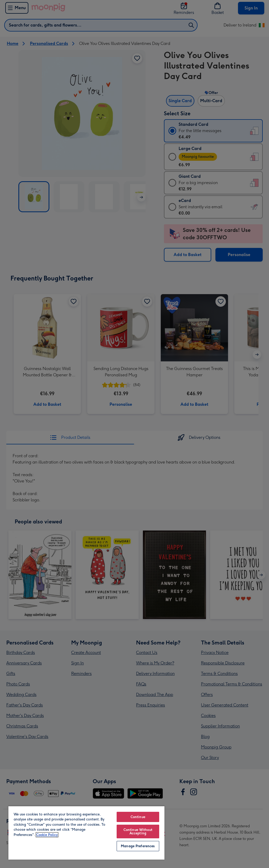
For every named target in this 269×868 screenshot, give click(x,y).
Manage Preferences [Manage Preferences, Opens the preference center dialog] (138, 846)
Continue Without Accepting (138, 831)
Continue (138, 817)
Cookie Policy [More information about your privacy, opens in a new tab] (47, 835)
